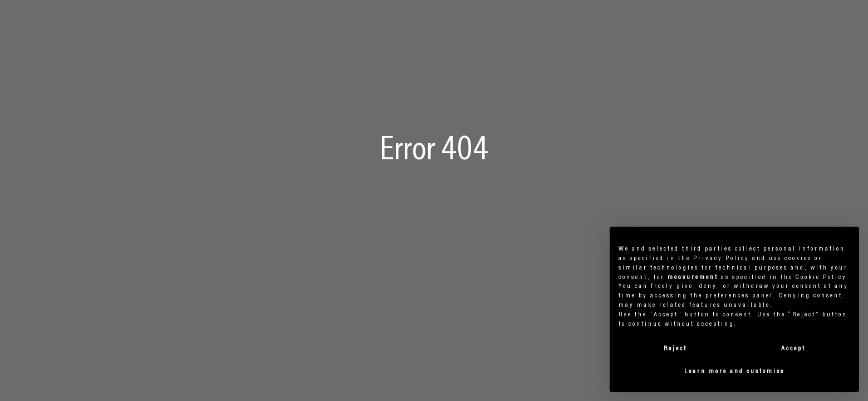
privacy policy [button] (721, 258)
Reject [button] (675, 349)
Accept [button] (793, 349)
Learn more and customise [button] (734, 371)
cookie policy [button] (821, 277)
